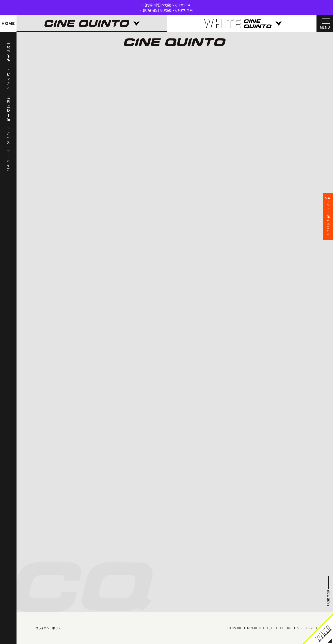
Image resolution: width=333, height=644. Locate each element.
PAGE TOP (328, 598)
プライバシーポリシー (50, 628)
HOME (8, 24)
